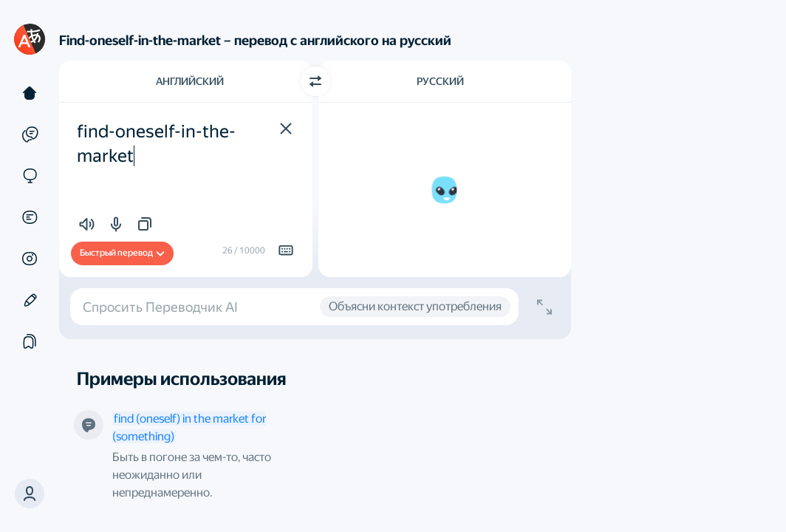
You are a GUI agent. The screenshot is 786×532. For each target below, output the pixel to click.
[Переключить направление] (315, 81)
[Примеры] (30, 134)
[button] (30, 494)
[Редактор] (30, 300)
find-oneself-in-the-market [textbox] (156, 144)
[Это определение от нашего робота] (89, 425)
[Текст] (30, 93)
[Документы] (30, 217)
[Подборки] (30, 341)
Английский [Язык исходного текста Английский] (190, 81)
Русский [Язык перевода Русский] (440, 81)
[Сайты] (30, 176)
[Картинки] (30, 259)
